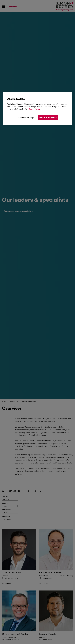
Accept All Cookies (48, 117)
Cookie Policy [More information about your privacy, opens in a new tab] (34, 109)
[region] (38, 109)
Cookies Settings (27, 117)
